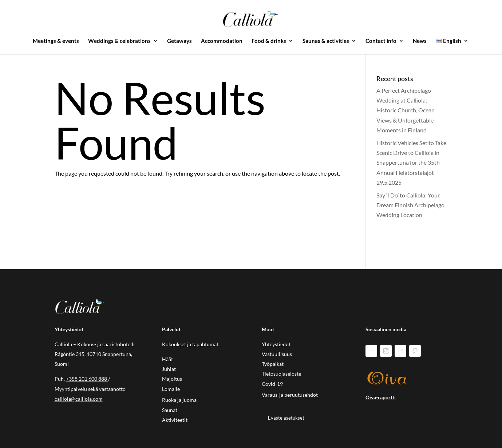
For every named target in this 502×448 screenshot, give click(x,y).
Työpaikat (273, 364)
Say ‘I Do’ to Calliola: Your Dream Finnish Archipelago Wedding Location (410, 205)
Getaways (179, 41)
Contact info (381, 41)
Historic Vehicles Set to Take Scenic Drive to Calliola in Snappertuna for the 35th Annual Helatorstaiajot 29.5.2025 (411, 163)
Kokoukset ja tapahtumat (190, 344)
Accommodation (222, 41)
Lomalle (171, 389)
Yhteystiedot (276, 344)
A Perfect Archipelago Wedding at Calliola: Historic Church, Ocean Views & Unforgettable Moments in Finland (406, 110)
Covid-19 (272, 384)
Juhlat (169, 369)
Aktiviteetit (175, 420)
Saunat (170, 410)
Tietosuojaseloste (281, 374)
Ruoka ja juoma (179, 400)
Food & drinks (269, 41)
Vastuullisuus (277, 354)
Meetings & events (56, 41)
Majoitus (172, 379)
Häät (167, 359)
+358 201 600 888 (86, 379)
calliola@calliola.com (79, 399)
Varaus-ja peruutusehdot (290, 395)
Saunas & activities (326, 41)
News (420, 41)
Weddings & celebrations (119, 41)
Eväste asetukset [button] (286, 418)
